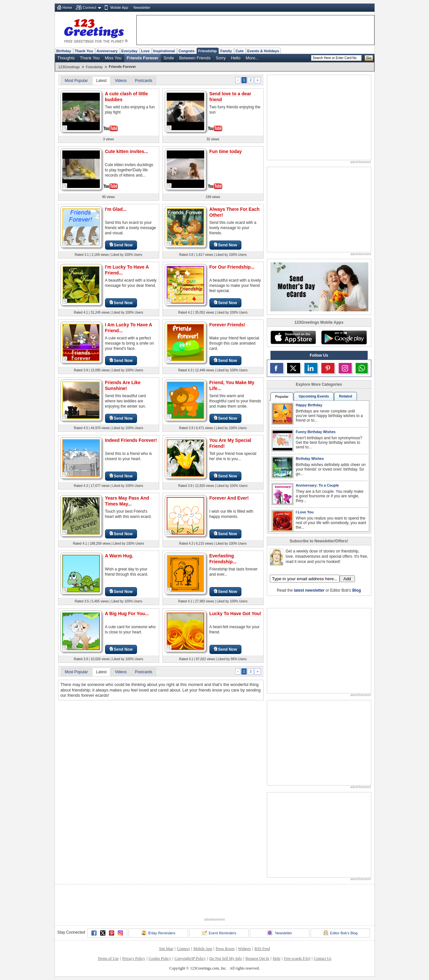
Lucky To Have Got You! (235, 614)
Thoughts (66, 58)
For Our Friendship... (232, 267)
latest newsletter (309, 590)
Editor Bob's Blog (340, 933)
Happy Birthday (309, 405)
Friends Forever (143, 58)
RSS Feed (262, 949)
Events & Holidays (263, 51)
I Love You (305, 512)
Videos (121, 81)
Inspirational (164, 51)
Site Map (166, 949)
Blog (357, 590)
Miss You (113, 58)
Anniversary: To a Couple (317, 485)
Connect (90, 8)
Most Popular (77, 81)
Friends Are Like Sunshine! (123, 385)
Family (226, 51)
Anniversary (107, 51)
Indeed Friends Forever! (131, 440)
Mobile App (119, 8)
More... (252, 58)
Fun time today (226, 151)
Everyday (130, 51)
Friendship (207, 51)
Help (276, 958)
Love (146, 51)
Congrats (186, 51)
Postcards (143, 81)
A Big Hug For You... (127, 614)
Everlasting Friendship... (223, 559)
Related (345, 396)
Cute (240, 51)
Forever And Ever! (229, 498)
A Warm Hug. (119, 556)
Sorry (221, 58)
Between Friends (195, 58)
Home (67, 8)
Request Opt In (257, 958)
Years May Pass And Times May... (127, 501)
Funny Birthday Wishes (316, 432)
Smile (169, 58)
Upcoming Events (314, 396)
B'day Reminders (158, 933)
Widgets (245, 949)
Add (347, 579)
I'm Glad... (116, 209)
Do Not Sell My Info (226, 958)
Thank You (84, 51)
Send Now (121, 245)
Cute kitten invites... (127, 151)
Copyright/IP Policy (190, 958)
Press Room (225, 949)
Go (369, 58)
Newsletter (142, 8)
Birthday (64, 51)
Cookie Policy (160, 958)
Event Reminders (219, 933)
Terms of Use (108, 958)
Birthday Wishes (310, 459)
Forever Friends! (227, 325)
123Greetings (69, 67)
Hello (236, 58)
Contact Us (323, 958)
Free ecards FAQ (297, 958)
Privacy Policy (134, 958)
